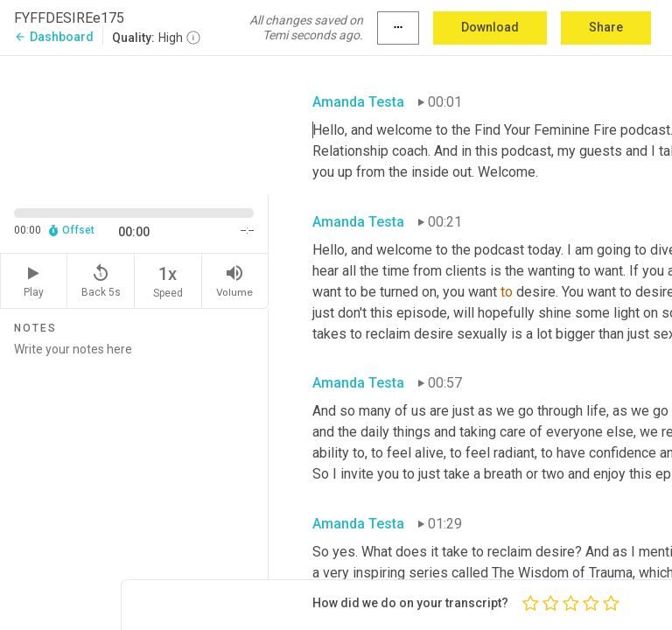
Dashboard (54, 37)
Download (490, 27)
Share (606, 27)
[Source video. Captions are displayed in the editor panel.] (134, 123)
